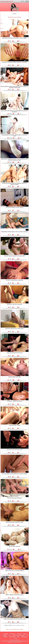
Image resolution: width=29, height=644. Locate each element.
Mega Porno (13, 640)
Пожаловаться (24, 637)
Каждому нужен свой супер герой (14, 449)
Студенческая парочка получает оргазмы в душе (14, 619)
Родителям (19, 634)
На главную (6, 634)
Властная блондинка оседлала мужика (14, 207)
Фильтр (14, 14)
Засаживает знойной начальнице (14, 401)
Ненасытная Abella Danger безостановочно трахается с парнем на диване (14, 184)
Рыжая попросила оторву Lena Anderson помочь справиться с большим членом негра (14, 87)
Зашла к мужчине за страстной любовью (14, 571)
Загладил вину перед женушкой (15, 498)
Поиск (18, 637)
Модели (25, 634)
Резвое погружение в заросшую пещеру (14, 522)
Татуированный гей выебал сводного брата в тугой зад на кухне (14, 135)
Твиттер (15, 638)
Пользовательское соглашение (18, 635)
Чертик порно (18, 629)
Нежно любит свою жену (14, 546)
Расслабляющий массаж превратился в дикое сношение (14, 474)
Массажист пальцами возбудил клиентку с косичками (14, 62)
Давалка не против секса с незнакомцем (15, 328)
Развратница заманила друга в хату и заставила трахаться (15, 232)
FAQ (27, 635)
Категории (5, 635)
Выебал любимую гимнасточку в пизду (14, 595)
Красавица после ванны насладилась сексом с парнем (15, 38)
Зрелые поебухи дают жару (15, 377)
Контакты (5, 637)
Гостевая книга (12, 637)
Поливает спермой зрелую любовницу (14, 280)
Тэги (9, 635)
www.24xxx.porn (11, 629)
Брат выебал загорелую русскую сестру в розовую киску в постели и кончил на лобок (14, 160)
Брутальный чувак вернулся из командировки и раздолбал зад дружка (14, 111)
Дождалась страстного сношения (14, 304)
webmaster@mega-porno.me (22, 641)
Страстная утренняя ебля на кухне (14, 353)
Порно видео (12, 634)
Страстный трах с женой (15, 425)
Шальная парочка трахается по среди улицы (14, 256)
